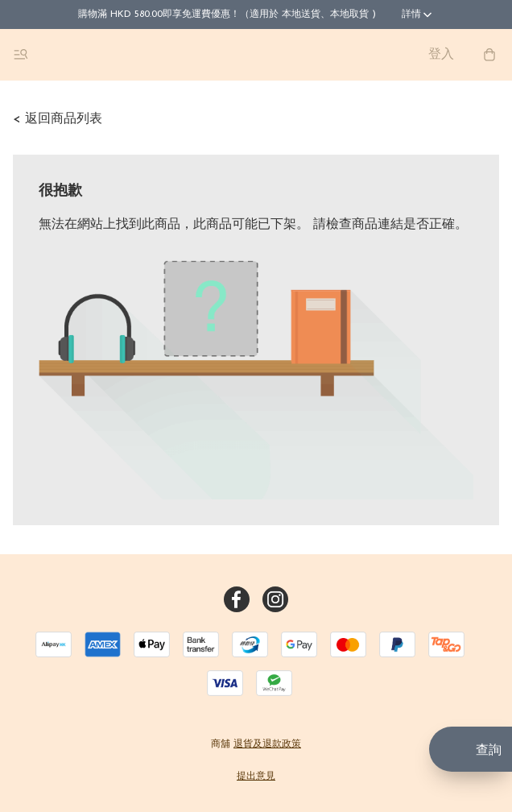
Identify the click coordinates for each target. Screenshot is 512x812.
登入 (441, 55)
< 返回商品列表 (58, 119)
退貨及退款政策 (267, 744)
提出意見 (256, 777)
